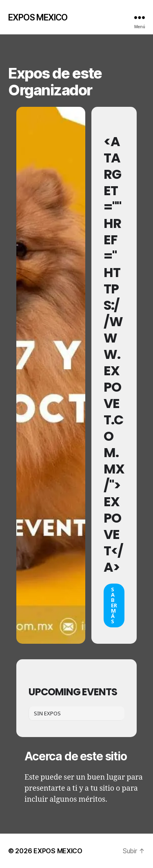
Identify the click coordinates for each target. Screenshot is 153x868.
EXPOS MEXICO (38, 17)
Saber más (114, 605)
